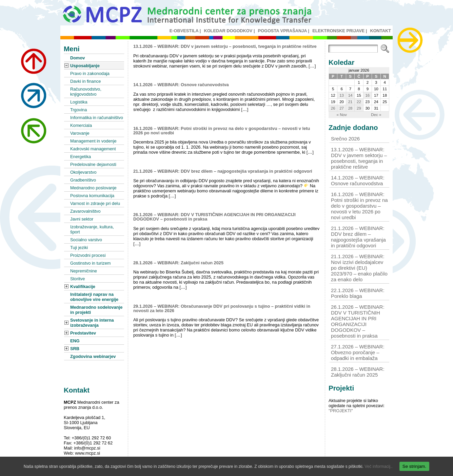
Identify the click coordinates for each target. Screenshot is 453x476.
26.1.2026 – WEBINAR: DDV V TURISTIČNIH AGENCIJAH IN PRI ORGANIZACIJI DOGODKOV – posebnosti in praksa (214, 217)
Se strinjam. (414, 466)
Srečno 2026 (345, 139)
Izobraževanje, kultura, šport (92, 229)
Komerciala (81, 125)
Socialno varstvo (86, 240)
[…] (312, 66)
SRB (75, 349)
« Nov (342, 115)
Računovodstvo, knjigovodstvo (86, 92)
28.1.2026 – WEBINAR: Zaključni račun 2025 (178, 263)
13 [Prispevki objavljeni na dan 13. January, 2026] (342, 95)
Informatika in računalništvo (97, 118)
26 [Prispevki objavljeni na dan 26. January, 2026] (333, 108)
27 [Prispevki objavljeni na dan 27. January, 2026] (342, 108)
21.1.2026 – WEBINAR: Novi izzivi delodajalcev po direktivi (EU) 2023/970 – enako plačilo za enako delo (359, 268)
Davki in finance (85, 81)
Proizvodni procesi (88, 255)
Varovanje (80, 133)
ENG (75, 341)
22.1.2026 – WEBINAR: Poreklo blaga (358, 293)
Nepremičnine (84, 271)
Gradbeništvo (83, 180)
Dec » (376, 115)
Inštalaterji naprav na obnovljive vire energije (94, 297)
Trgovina (78, 110)
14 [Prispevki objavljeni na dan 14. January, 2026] (350, 95)
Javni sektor (82, 219)
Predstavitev (83, 333)
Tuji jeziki (79, 247)
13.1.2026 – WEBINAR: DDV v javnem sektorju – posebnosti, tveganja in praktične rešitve (225, 46)
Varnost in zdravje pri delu (95, 203)
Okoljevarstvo (83, 172)
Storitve (77, 279)
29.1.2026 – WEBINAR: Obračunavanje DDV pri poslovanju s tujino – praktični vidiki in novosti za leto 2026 (222, 308)
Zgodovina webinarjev (93, 356)
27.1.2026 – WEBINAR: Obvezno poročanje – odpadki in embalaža (358, 352)
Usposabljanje (85, 66)
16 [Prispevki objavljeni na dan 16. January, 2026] (367, 95)
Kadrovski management (93, 149)
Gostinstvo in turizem (90, 263)
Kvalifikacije (83, 287)
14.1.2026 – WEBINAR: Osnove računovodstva (181, 85)
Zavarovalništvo (85, 211)
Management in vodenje (93, 141)
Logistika (79, 102)
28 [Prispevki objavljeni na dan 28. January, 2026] (350, 108)
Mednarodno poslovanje (93, 188)
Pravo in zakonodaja (90, 73)
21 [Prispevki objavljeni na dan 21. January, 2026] (350, 102)
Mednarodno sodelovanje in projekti (96, 310)
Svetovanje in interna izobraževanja (92, 323)
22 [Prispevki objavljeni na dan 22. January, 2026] (359, 102)
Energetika (81, 157)
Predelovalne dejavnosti (93, 164)
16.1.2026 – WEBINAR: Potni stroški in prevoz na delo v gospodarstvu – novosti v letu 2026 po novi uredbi (222, 131)
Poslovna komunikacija (92, 196)
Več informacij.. (378, 467)
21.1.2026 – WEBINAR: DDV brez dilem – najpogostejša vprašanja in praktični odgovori (223, 171)
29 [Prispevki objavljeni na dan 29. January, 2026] (359, 108)
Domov (77, 58)
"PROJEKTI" (341, 411)
